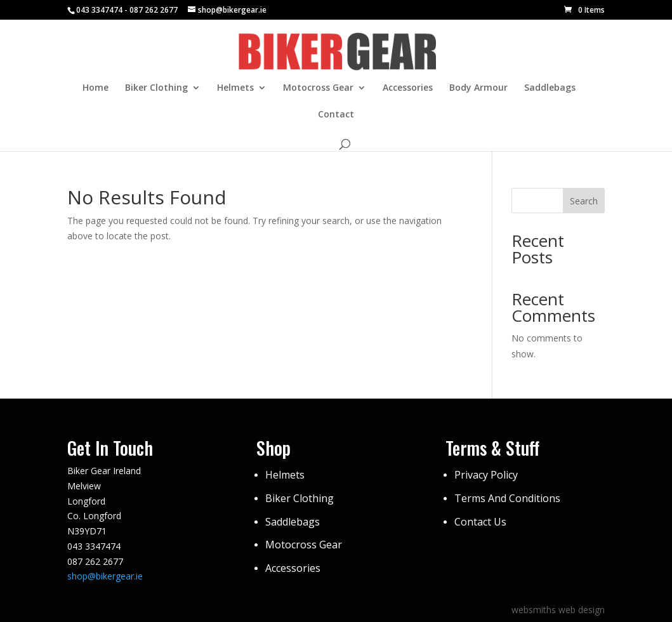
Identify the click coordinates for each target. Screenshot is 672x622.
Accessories (408, 88)
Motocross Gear (318, 88)
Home (96, 88)
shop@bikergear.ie (105, 576)
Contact (336, 115)
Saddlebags (550, 88)
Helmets (235, 88)
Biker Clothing (156, 88)
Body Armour (478, 88)
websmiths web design (558, 610)
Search (584, 201)
